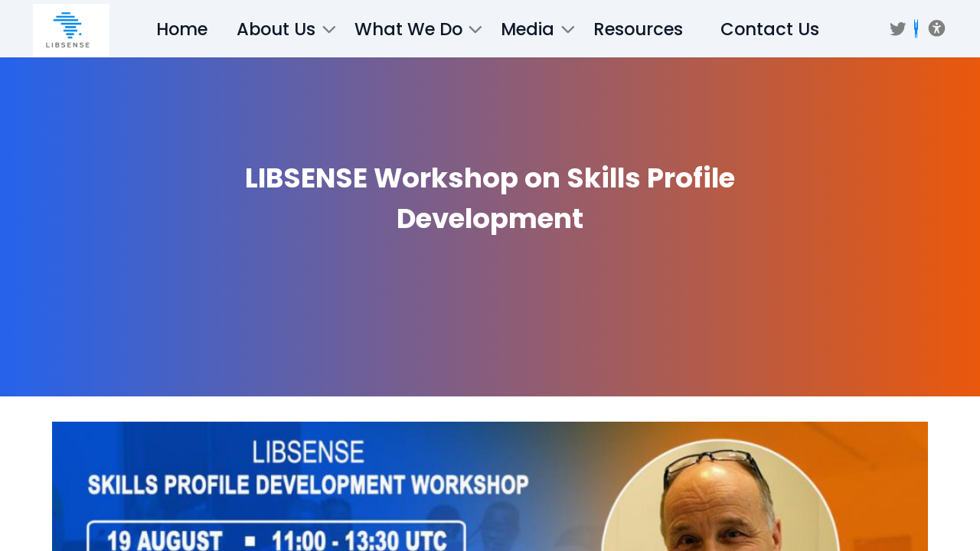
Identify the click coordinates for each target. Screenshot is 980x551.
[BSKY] (916, 29)
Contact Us (770, 29)
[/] (71, 31)
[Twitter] (898, 29)
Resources (638, 29)
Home (182, 29)
